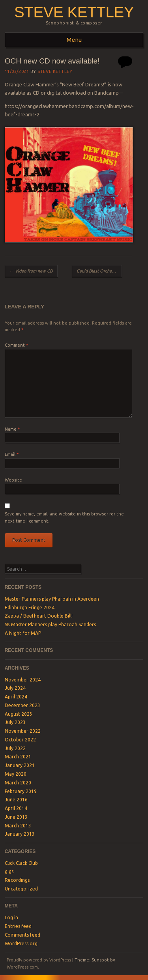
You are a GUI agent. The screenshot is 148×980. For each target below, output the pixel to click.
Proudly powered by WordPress (39, 960)
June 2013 (16, 817)
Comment (16, 345)
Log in (11, 917)
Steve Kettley (55, 71)
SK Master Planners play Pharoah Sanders (50, 624)
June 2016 (16, 800)
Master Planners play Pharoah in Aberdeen (52, 599)
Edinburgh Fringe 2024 (30, 608)
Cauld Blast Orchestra (99, 271)
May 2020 (16, 774)
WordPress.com (22, 967)
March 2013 (18, 826)
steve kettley (74, 12)
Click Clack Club (21, 863)
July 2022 (15, 748)
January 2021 (20, 765)
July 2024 (15, 688)
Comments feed (22, 935)
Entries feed (18, 926)
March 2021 (18, 757)
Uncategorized (21, 889)
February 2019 (21, 791)
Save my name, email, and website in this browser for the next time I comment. (64, 517)
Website (13, 480)
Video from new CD (31, 271)
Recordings (17, 880)
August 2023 (19, 714)
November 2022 (23, 731)
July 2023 (15, 722)
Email (12, 454)
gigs (9, 871)
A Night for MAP (23, 633)
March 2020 (18, 783)
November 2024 (23, 680)
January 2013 (20, 834)
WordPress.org (21, 944)
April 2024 (16, 697)
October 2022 (20, 740)
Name (12, 429)
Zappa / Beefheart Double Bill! (39, 616)
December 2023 (22, 705)
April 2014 (16, 808)
